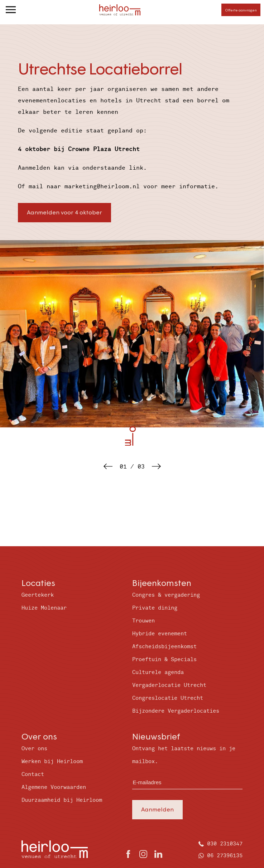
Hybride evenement (160, 634)
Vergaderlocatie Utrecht (169, 685)
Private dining (155, 608)
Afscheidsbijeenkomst (164, 647)
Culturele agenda (158, 672)
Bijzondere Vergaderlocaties (176, 711)
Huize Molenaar (44, 608)
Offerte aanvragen (241, 10)
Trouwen (143, 621)
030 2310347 (225, 844)
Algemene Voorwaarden (54, 787)
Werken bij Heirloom (52, 762)
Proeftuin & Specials (164, 660)
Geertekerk (38, 595)
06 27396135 (225, 856)
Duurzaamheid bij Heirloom (62, 800)
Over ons (34, 749)
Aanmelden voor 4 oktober (64, 212)
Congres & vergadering (166, 595)
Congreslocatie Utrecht (168, 698)
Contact (33, 774)
